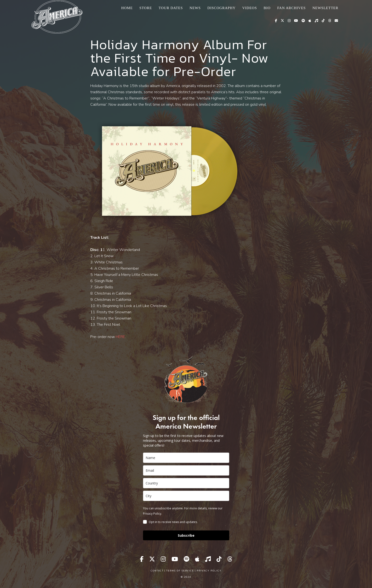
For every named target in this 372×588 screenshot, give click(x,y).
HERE (120, 337)
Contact (157, 571)
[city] (186, 496)
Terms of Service (180, 571)
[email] (186, 470)
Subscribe (186, 535)
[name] (186, 458)
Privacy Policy (209, 571)
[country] (186, 483)
